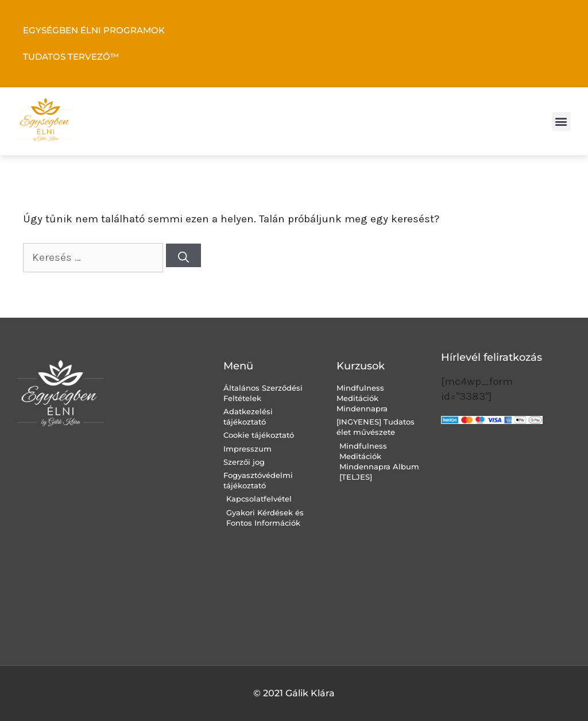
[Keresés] (183, 255)
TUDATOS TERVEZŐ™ (71, 57)
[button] (561, 122)
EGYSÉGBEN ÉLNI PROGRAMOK (94, 30)
